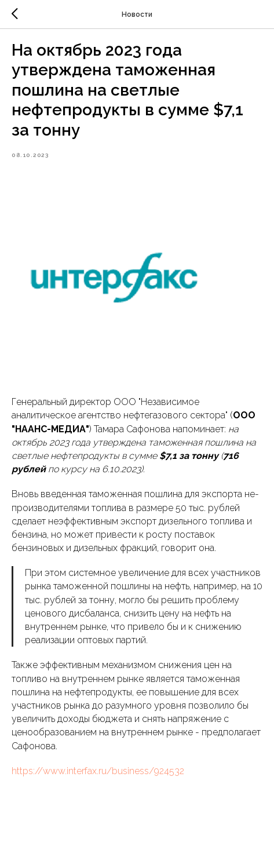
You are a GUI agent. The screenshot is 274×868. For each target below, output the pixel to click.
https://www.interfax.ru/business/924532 (98, 771)
